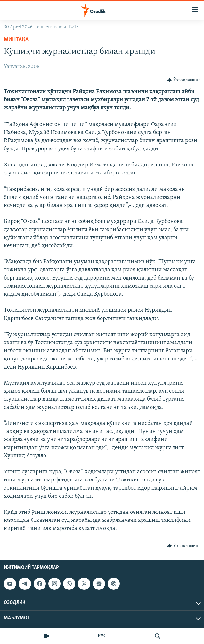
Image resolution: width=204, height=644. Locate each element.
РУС (102, 636)
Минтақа (16, 40)
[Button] (184, 80)
